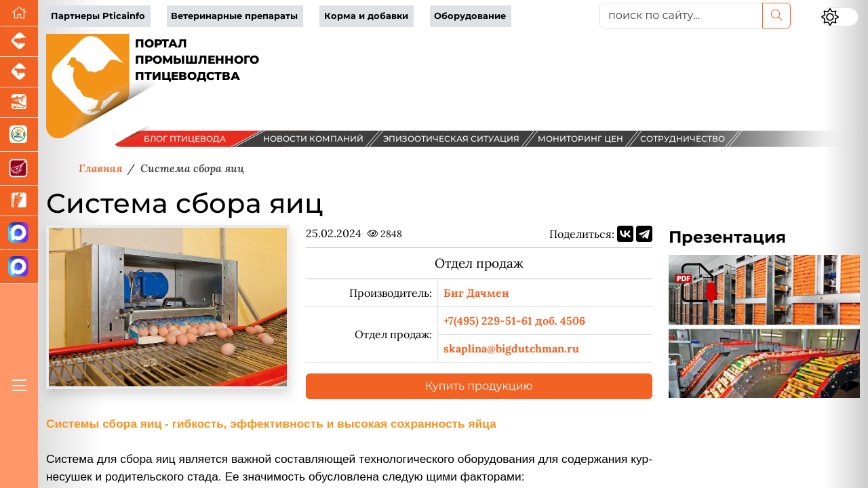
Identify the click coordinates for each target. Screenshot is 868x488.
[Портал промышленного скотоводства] (19, 72)
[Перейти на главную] (19, 13)
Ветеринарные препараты (234, 16)
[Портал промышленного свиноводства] (19, 42)
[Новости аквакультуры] (19, 103)
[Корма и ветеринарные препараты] (19, 135)
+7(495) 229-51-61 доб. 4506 (514, 321)
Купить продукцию (479, 386)
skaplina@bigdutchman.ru (511, 348)
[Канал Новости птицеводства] (19, 233)
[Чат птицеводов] (19, 267)
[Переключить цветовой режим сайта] (840, 17)
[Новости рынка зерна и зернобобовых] (19, 201)
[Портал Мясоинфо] (19, 169)
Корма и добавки (366, 16)
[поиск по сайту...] (681, 16)
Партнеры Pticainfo (98, 16)
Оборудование (470, 16)
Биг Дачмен (476, 293)
